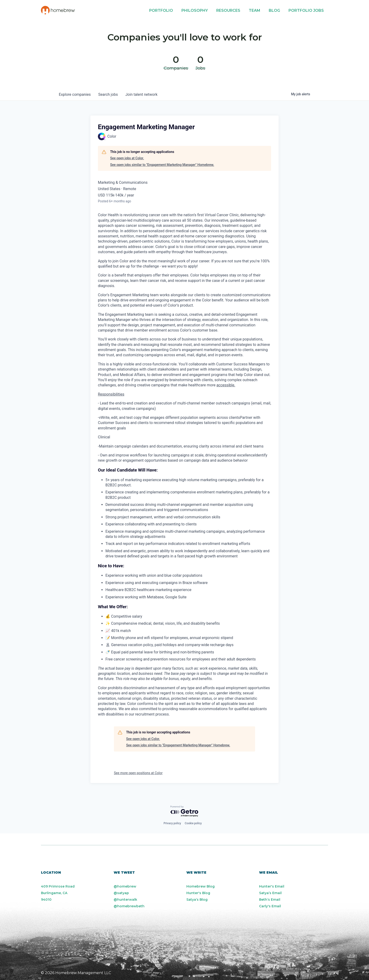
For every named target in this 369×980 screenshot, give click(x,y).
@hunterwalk (125, 900)
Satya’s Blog (197, 900)
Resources (228, 10)
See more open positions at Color (138, 773)
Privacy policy (172, 823)
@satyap (121, 893)
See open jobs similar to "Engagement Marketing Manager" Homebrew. (162, 165)
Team (255, 10)
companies (75, 94)
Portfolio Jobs (306, 10)
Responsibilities (111, 394)
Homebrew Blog (201, 886)
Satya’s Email (270, 893)
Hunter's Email (272, 886)
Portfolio (161, 10)
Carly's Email (270, 906)
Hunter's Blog (198, 893)
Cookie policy (193, 823)
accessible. (226, 385)
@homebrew (125, 886)
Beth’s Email (270, 900)
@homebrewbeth (129, 906)
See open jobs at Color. (127, 158)
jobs (108, 94)
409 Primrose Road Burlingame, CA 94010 (58, 893)
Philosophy (195, 10)
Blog (274, 10)
